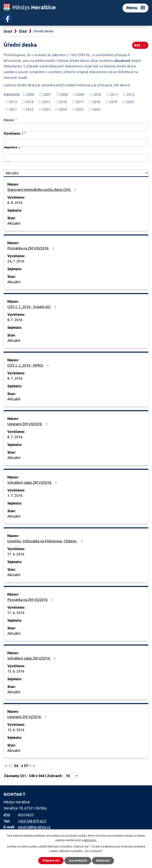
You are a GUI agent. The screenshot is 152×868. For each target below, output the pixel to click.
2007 (47, 94)
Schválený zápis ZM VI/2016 (33, 482)
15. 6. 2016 (16, 671)
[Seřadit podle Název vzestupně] (16, 118)
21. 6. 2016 (16, 613)
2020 (130, 102)
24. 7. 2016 (16, 261)
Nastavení (103, 861)
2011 (114, 94)
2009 (80, 94)
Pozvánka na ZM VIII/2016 (31, 248)
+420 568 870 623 (32, 821)
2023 (46, 109)
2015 (46, 102)
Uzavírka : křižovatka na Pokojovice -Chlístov (46, 541)
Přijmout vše (51, 861)
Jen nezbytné (78, 861)
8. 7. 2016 (15, 320)
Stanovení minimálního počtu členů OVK (43, 190)
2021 (13, 109)
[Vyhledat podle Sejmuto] (76, 158)
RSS (140, 45)
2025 (80, 109)
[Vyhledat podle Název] (76, 127)
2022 (29, 109)
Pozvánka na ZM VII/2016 (31, 600)
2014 (29, 102)
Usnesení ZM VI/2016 (28, 717)
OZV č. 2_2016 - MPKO (29, 365)
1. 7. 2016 (15, 495)
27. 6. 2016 (16, 554)
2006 (30, 94)
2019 (113, 102)
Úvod (8, 31)
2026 (96, 109)
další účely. (90, 840)
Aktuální (14, 223)
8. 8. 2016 (15, 203)
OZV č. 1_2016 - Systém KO (32, 307)
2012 (131, 94)
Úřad (23, 31)
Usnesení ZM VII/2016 (28, 424)
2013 (13, 102)
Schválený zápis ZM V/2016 (32, 658)
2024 (63, 109)
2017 (80, 102)
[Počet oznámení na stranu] (71, 776)
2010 (97, 94)
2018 (96, 102)
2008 (64, 94)
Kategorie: (12, 94)
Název (9, 120)
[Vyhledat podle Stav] (76, 173)
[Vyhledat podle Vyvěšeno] (76, 143)
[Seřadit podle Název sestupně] (16, 120)
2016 (63, 102)
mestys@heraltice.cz (34, 827)
